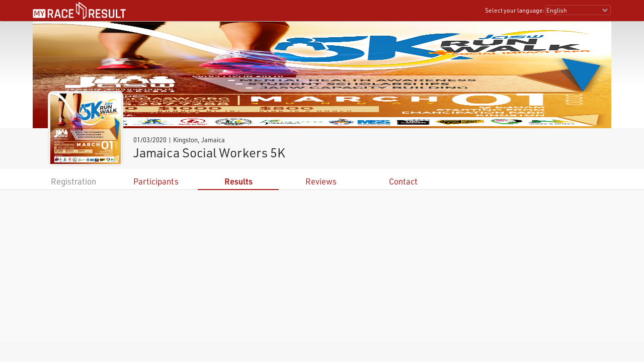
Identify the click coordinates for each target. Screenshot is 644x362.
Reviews (321, 181)
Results (238, 181)
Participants (156, 181)
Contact (403, 181)
